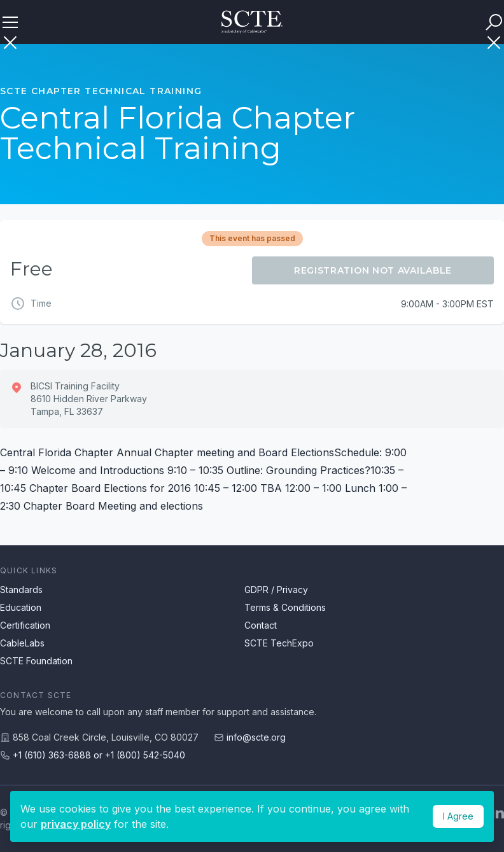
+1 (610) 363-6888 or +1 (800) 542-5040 (99, 755)
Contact (261, 625)
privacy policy (76, 824)
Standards (21, 590)
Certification (25, 625)
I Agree (458, 816)
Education (21, 607)
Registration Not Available (373, 270)
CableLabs (22, 643)
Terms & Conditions (285, 607)
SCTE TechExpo (279, 643)
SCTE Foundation (36, 661)
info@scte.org (256, 737)
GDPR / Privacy (276, 590)
